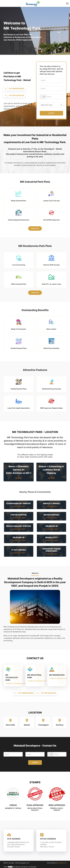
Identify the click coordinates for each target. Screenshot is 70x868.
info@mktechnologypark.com (16, 683)
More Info (35, 229)
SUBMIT (51, 113)
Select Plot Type (47, 105)
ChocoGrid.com (62, 863)
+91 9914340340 (16, 95)
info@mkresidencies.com (58, 678)
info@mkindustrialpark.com (37, 681)
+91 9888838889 (16, 89)
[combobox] (43, 97)
